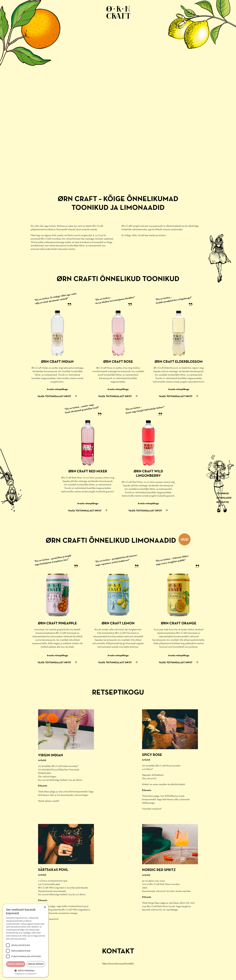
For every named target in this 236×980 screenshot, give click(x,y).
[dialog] (26, 941)
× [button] (45, 907)
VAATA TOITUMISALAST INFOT (54, 396)
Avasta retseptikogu (57, 389)
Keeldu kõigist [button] (36, 964)
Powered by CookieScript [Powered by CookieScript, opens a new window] (26, 974)
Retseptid (223, 502)
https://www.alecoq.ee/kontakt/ (118, 964)
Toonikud (223, 494)
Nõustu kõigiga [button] (16, 964)
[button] (26, 970)
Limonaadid (224, 498)
